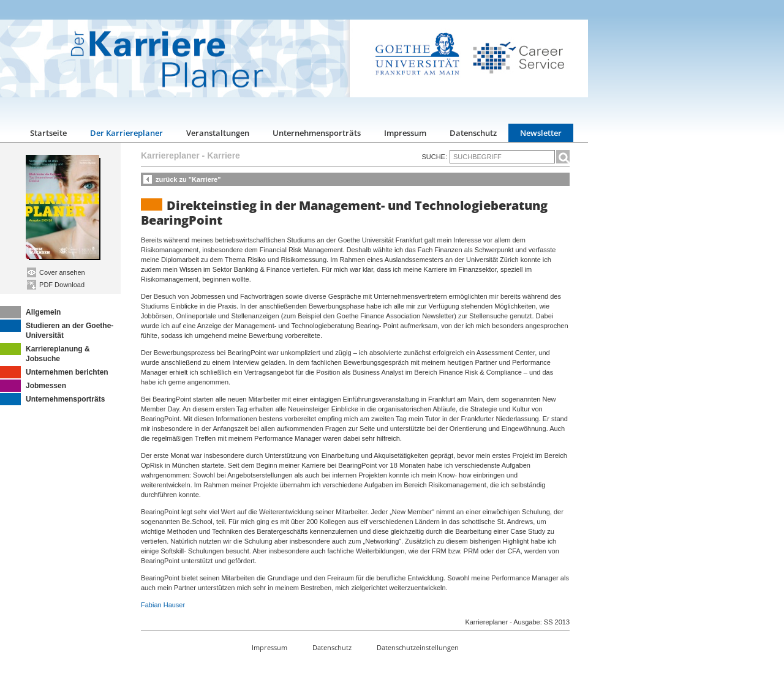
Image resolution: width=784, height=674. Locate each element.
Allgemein (30, 312)
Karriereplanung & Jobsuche (45, 353)
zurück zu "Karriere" (188, 179)
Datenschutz (473, 133)
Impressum (405, 133)
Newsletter (541, 133)
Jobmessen (33, 386)
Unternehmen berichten (54, 372)
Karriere (224, 155)
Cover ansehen (56, 272)
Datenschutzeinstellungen (418, 647)
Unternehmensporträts (317, 133)
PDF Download (56, 285)
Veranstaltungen (218, 133)
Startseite (48, 133)
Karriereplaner (170, 155)
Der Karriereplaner (126, 133)
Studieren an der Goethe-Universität (57, 330)
